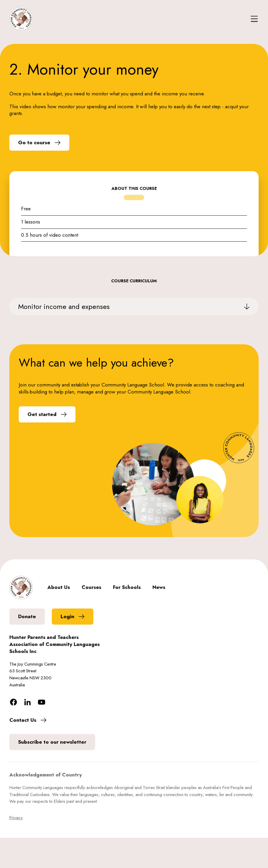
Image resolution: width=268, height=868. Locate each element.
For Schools (127, 587)
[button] (252, 19)
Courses (91, 587)
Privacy (16, 818)
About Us (59, 587)
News (159, 587)
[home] (21, 19)
